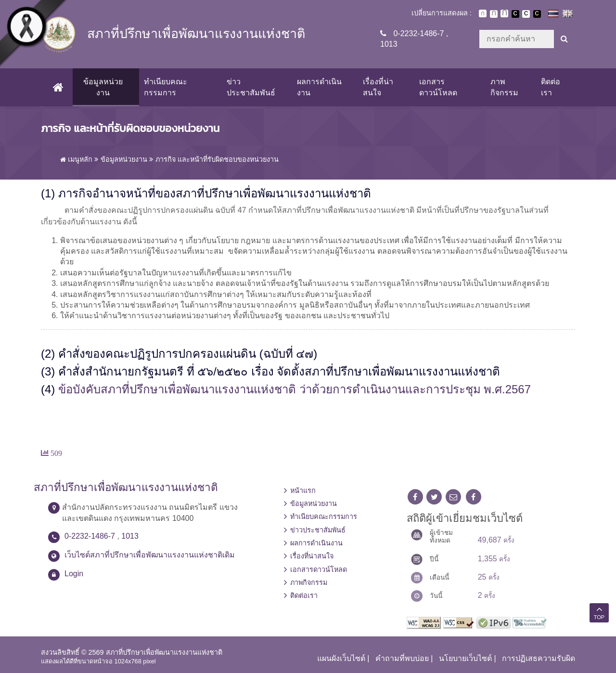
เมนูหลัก (76, 159)
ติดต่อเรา (551, 87)
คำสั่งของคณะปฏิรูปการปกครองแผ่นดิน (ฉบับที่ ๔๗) (188, 354)
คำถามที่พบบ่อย (402, 658)
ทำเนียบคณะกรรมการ (166, 87)
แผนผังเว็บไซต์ (341, 658)
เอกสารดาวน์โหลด (438, 87)
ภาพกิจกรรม (504, 87)
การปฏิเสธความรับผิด (539, 658)
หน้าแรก (303, 491)
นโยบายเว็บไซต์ (465, 658)
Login (74, 574)
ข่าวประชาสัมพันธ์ (251, 87)
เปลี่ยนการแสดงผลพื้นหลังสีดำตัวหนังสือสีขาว (515, 14)
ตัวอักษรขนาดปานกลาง (494, 14)
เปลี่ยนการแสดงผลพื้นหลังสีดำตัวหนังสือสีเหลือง (537, 14)
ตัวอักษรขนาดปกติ (483, 13)
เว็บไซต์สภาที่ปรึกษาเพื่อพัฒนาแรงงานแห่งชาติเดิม (150, 555)
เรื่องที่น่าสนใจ (378, 87)
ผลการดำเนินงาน (319, 87)
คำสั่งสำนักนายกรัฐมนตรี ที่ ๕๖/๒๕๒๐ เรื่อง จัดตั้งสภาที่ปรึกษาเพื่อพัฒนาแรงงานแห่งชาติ (279, 371)
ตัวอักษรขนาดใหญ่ (504, 13)
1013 (389, 44)
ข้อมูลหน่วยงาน (103, 87)
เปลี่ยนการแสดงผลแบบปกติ (526, 14)
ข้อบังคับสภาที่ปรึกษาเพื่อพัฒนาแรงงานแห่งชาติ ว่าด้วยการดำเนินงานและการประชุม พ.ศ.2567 (295, 389)
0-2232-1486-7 (418, 33)
